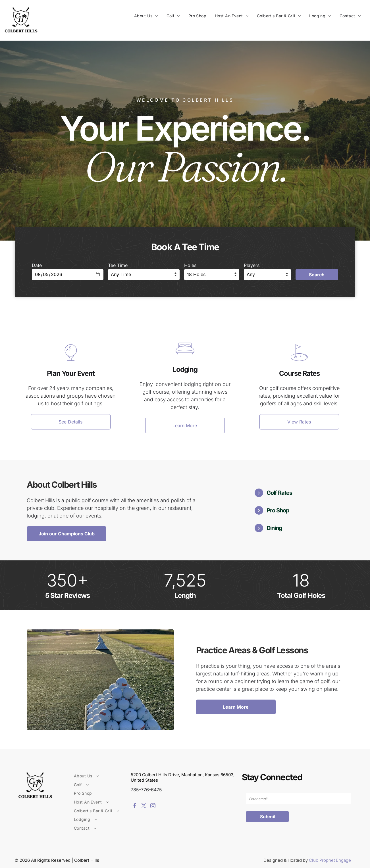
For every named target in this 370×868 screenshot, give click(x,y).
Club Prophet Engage (330, 860)
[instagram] (153, 807)
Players (252, 265)
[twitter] (144, 807)
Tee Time (118, 265)
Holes (190, 265)
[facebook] (135, 807)
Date (37, 265)
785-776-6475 (146, 790)
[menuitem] (146, 16)
